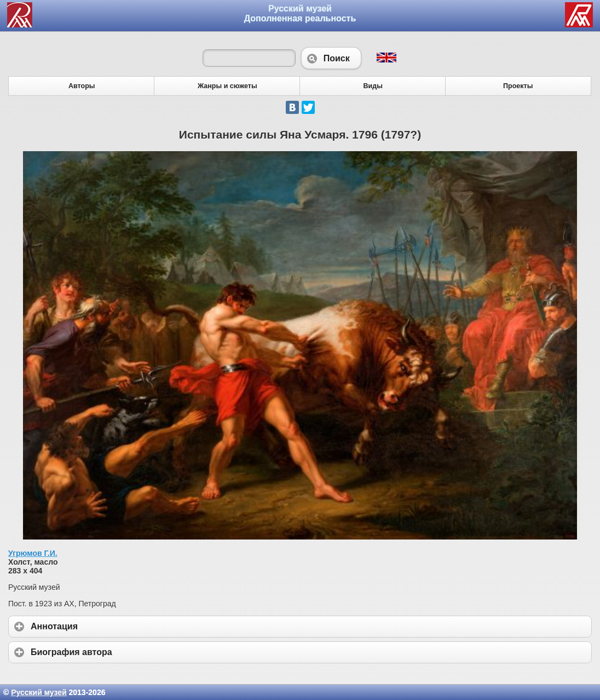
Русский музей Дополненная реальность (300, 13)
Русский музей (39, 692)
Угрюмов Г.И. (33, 553)
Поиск (331, 58)
